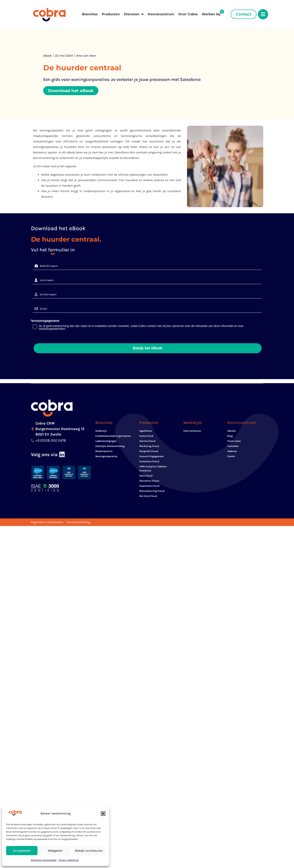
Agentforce (146, 431)
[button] (103, 814)
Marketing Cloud (149, 446)
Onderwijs (101, 431)
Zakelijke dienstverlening (110, 446)
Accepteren (22, 851)
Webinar (232, 451)
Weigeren (55, 851)
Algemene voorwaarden (44, 860)
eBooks (232, 431)
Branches (90, 14)
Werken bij (211, 14)
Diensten (134, 14)
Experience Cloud (149, 486)
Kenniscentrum (161, 14)
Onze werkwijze (192, 431)
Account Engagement (152, 456)
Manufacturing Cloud (152, 491)
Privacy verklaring (69, 860)
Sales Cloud (146, 436)
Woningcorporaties (106, 456)
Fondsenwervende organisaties (113, 436)
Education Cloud (149, 481)
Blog (230, 436)
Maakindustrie (104, 451)
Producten (111, 14)
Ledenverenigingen (106, 441)
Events (231, 456)
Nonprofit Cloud (149, 451)
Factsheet (233, 446)
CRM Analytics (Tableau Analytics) (153, 469)
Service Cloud (147, 441)
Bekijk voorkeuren (89, 851)
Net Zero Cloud (148, 496)
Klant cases (234, 441)
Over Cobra (188, 14)
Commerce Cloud (149, 461)
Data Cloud (146, 476)
